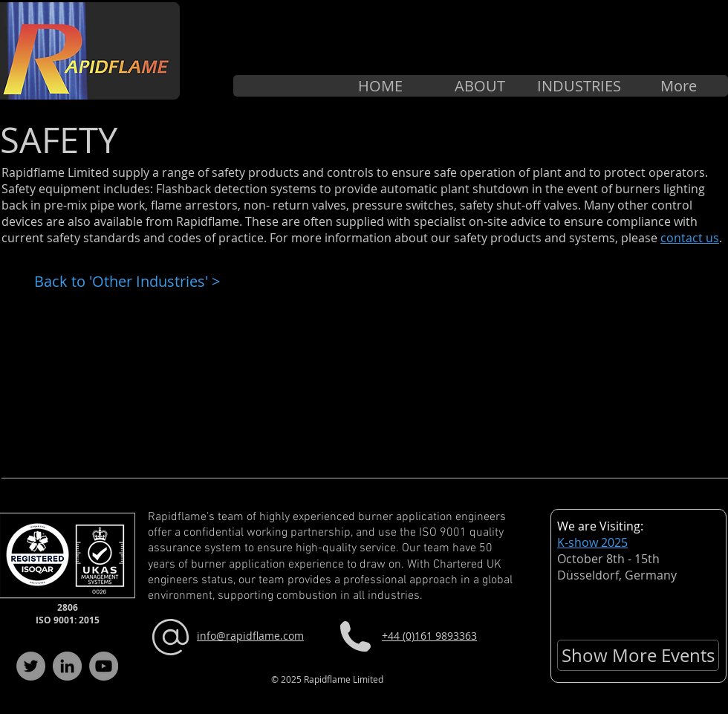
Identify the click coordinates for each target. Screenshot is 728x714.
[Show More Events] (638, 655)
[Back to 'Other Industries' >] (131, 282)
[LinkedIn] (67, 666)
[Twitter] (31, 666)
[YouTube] (104, 666)
